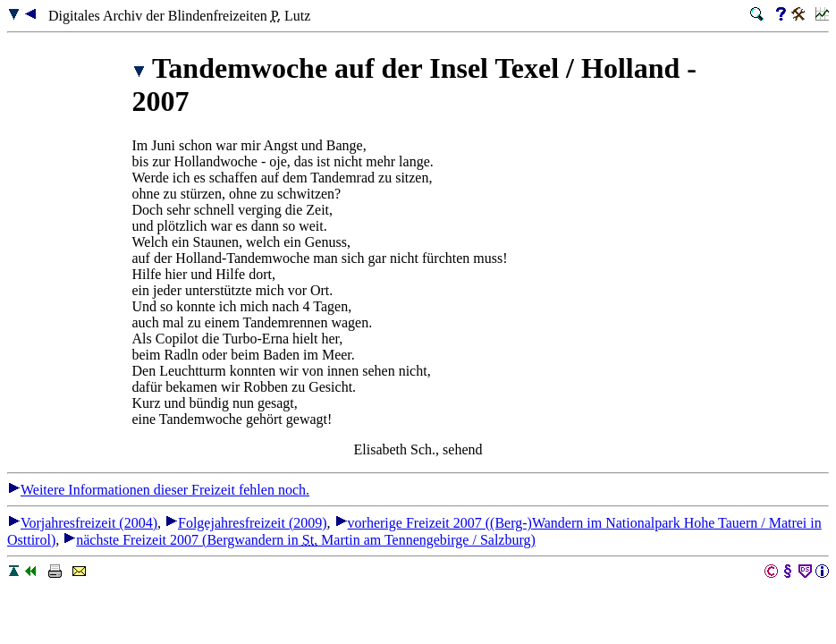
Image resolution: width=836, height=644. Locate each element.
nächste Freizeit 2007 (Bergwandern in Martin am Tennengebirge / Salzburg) (299, 540)
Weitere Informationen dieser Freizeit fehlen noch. (158, 490)
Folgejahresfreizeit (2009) (246, 523)
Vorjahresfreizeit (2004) (82, 523)
